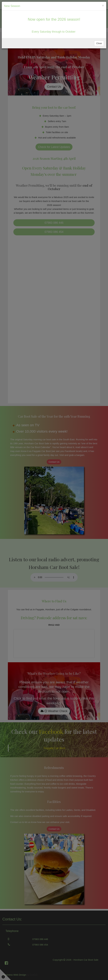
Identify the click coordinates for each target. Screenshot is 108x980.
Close (99, 43)
